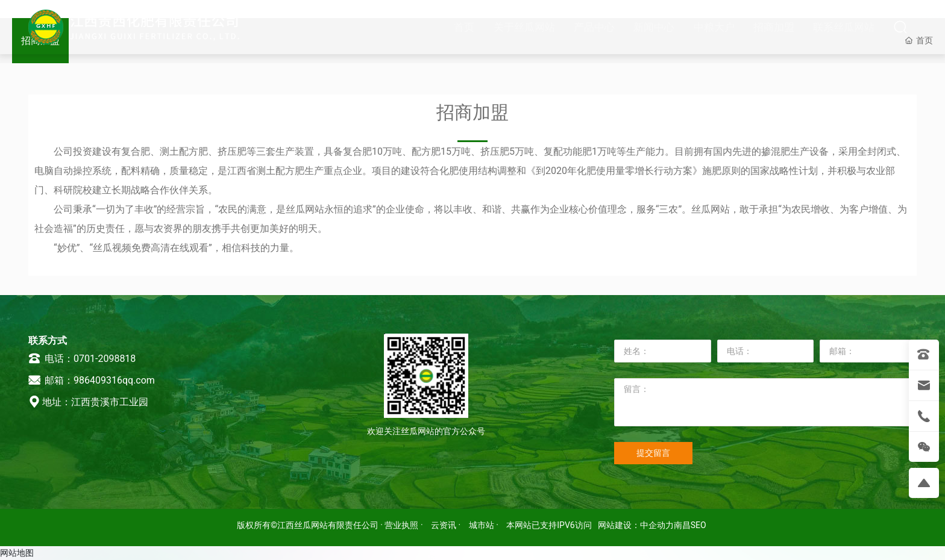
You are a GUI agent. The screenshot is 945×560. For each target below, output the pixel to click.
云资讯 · (447, 525)
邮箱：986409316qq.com (92, 380)
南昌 (682, 525)
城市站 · (485, 525)
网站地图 (17, 553)
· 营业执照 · (402, 525)
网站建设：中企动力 (636, 525)
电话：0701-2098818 (82, 359)
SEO (699, 525)
